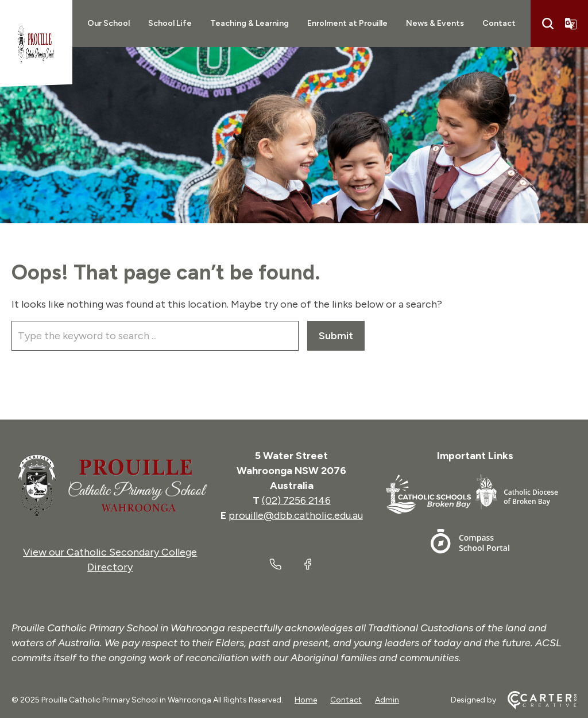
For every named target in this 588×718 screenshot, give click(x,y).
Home (306, 700)
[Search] (548, 24)
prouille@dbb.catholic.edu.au (296, 515)
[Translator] (571, 24)
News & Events (435, 23)
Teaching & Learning (249, 23)
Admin (387, 700)
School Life (170, 23)
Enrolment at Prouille (347, 23)
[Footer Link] (431, 496)
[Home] (110, 486)
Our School (109, 23)
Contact (499, 23)
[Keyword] (155, 336)
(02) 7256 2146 (296, 500)
